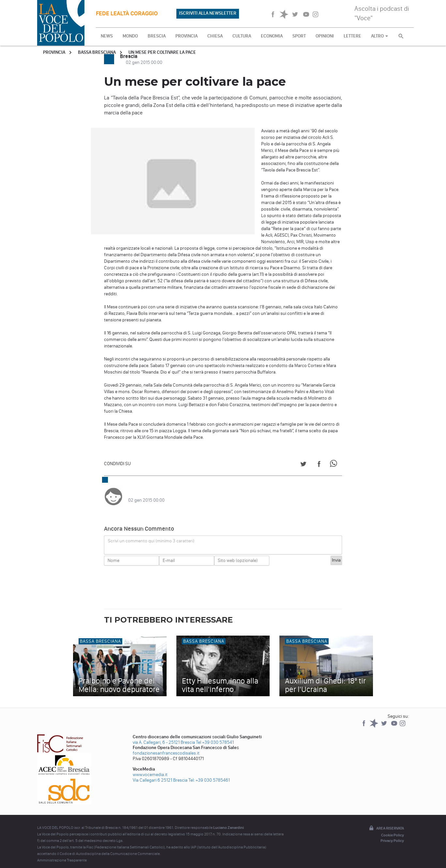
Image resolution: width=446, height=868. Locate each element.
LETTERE (352, 36)
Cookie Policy (393, 829)
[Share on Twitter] (303, 465)
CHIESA (215, 36)
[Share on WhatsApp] (335, 465)
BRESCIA (157, 36)
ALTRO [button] (379, 36)
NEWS (107, 36)
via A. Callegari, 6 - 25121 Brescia (164, 736)
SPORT (299, 36)
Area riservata (386, 822)
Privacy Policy (392, 834)
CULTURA (242, 36)
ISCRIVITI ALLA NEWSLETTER (208, 13)
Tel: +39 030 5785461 (209, 774)
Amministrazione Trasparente (62, 854)
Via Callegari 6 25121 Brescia (160, 774)
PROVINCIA (186, 36)
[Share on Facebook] (319, 465)
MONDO (130, 36)
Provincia (54, 52)
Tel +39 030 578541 (215, 736)
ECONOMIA (272, 36)
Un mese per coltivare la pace (162, 52)
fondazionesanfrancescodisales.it (166, 747)
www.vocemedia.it (150, 768)
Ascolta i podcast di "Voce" (382, 13)
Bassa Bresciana (97, 52)
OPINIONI (325, 36)
